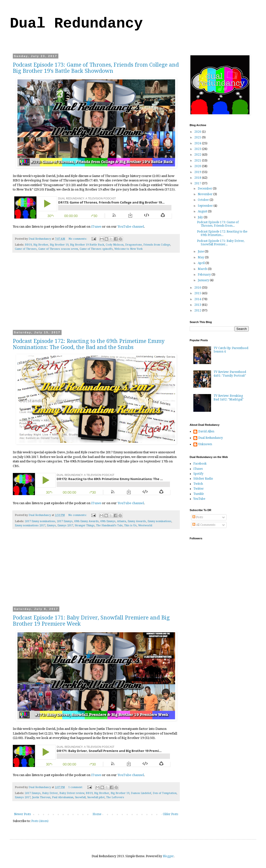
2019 (198, 172)
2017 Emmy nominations (40, 521)
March (203, 269)
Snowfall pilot (96, 797)
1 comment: (76, 787)
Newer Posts (22, 814)
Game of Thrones (26, 249)
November (206, 194)
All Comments (204, 525)
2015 (198, 293)
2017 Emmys (65, 521)
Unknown (205, 444)
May (201, 257)
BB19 (28, 245)
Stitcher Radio (203, 479)
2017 (198, 183)
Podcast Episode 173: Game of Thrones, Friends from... (218, 224)
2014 (198, 299)
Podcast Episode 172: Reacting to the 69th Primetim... (222, 233)
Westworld (145, 525)
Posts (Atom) (40, 821)
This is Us (130, 525)
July (201, 217)
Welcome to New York (128, 249)
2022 (198, 155)
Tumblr (199, 494)
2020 (198, 166)
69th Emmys (108, 521)
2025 (198, 137)
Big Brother (41, 245)
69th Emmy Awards (86, 521)
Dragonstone (133, 245)
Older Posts (170, 814)
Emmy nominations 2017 (30, 525)
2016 (198, 288)
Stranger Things (85, 525)
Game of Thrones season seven (58, 249)
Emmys (51, 525)
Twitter (199, 489)
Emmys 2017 (65, 525)
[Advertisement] (96, 294)
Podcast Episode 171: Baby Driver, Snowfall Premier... (221, 243)
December (205, 189)
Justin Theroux (41, 797)
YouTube (199, 499)
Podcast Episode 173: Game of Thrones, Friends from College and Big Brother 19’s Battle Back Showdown (96, 68)
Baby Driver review (72, 793)
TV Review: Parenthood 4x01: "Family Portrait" (230, 374)
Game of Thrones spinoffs (96, 249)
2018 (198, 178)
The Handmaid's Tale (109, 525)
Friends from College (157, 245)
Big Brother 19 (59, 245)
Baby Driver (50, 793)
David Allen (206, 431)
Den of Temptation (165, 793)
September (206, 206)
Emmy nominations (159, 521)
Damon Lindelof (141, 793)
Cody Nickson (115, 245)
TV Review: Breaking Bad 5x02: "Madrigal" (229, 397)
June (201, 251)
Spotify (198, 474)
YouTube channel (131, 227)
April (202, 263)
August (203, 211)
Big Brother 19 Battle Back (87, 245)
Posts (198, 517)
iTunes (96, 227)
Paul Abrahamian (63, 797)
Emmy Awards (137, 521)
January (204, 280)
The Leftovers (115, 797)
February (205, 275)
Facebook (200, 464)
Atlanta (122, 521)
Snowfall (80, 797)
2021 (198, 161)
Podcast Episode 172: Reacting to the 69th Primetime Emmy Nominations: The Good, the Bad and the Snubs (89, 344)
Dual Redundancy (76, 24)
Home (97, 814)
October (204, 200)
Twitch (198, 484)
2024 (198, 143)
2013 (198, 305)
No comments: (78, 239)
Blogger (168, 856)
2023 (198, 149)
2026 (198, 132)
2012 (198, 310)
